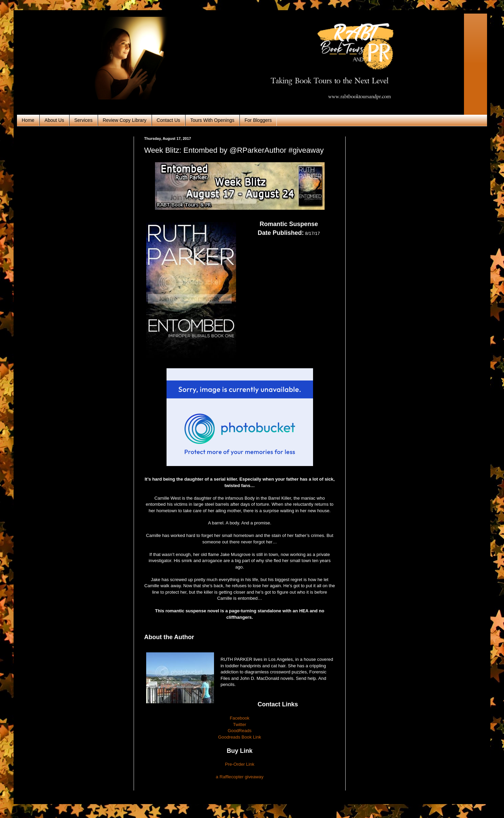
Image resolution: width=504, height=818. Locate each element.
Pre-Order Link (239, 764)
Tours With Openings (212, 120)
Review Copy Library (125, 120)
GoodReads (239, 731)
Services (83, 120)
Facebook (240, 718)
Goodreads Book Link (240, 737)
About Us (54, 120)
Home (28, 120)
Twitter (240, 724)
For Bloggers (258, 120)
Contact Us (168, 120)
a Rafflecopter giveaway (240, 777)
